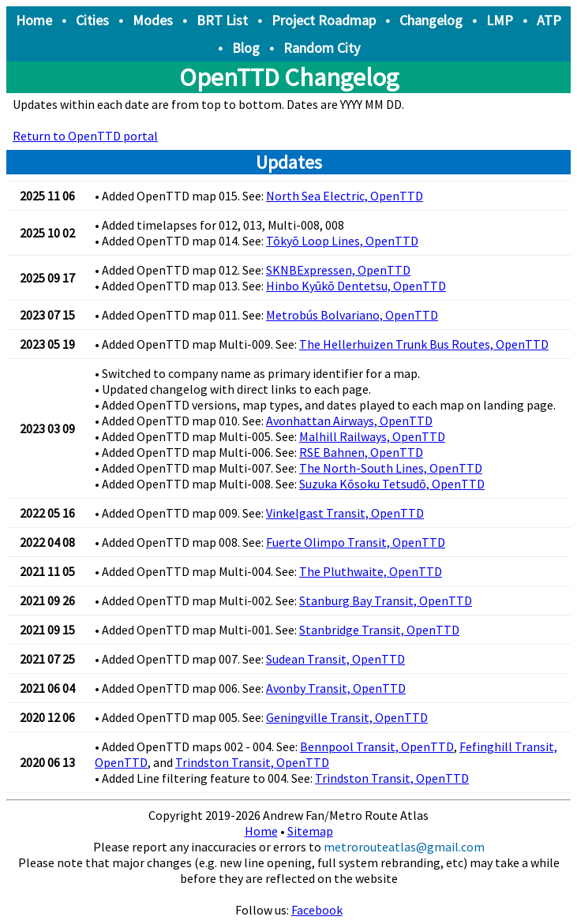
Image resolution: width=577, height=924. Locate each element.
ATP (549, 20)
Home (34, 20)
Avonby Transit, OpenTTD (336, 688)
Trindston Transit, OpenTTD (252, 762)
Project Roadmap (324, 20)
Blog (246, 48)
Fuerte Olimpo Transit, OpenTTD (356, 542)
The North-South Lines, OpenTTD (391, 468)
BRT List (222, 20)
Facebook (317, 910)
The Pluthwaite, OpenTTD (371, 571)
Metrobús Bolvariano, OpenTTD (352, 315)
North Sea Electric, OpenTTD (345, 196)
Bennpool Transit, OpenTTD (377, 746)
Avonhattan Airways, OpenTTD (349, 421)
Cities (92, 20)
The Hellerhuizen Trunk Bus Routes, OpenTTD (424, 344)
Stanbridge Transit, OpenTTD (379, 630)
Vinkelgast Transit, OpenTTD (345, 513)
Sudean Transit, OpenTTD (335, 659)
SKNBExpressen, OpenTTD (338, 270)
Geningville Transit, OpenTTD (347, 717)
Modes (153, 20)
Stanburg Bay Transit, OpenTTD (386, 600)
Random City (322, 48)
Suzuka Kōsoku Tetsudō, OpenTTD (392, 484)
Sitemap (310, 831)
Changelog (431, 20)
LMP (500, 20)
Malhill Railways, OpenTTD (372, 436)
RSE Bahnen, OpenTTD (361, 452)
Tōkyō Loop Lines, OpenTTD (342, 241)
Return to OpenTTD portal (85, 136)
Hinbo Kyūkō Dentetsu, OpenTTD (356, 286)
